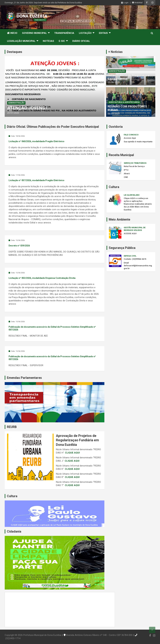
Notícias (48, 41)
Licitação (85, 33)
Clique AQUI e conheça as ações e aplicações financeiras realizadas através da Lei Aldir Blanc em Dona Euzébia (138, 204)
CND (126, 177)
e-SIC (62, 41)
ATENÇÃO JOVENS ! (27, 108)
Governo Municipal (34, 33)
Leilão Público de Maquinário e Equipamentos (129, 77)
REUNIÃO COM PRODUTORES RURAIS (127, 108)
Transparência (64, 33)
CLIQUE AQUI (72, 453)
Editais (103, 33)
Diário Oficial (81, 41)
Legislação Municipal (21, 41)
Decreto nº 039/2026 (19, 246)
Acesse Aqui (130, 138)
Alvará (127, 174)
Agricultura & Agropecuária (124, 102)
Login (125, 3)
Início (12, 33)
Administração (16, 103)
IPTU (126, 170)
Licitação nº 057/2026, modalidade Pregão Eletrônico (36, 180)
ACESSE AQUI (130, 233)
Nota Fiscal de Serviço (134, 166)
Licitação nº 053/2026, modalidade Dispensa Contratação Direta (42, 278)
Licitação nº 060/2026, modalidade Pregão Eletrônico (36, 141)
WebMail (137, 3)
